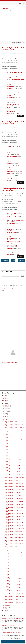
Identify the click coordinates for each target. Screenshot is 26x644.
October (6, 408)
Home (13, 260)
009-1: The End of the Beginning (14, 73)
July (5, 413)
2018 (5, 400)
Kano (8, 180)
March (6, 420)
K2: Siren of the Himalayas (13, 151)
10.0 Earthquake (11, 86)
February (7, 606)
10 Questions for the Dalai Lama (14, 101)
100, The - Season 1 (11, 88)
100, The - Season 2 (11, 92)
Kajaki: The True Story (12, 168)
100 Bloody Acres (11, 83)
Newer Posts (5, 260)
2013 (5, 612)
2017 (5, 402)
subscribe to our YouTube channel (8, 289)
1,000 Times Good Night (12, 76)
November (7, 407)
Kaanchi (9, 155)
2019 (5, 399)
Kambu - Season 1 (11, 176)
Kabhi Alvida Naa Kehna (12, 157)
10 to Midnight (10, 108)
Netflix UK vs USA (9, 9)
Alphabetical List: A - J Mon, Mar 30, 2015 (11, 626)
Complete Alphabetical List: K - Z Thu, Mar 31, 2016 (13, 123)
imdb (13, 74)
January (6, 607)
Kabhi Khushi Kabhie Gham (13, 160)
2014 (5, 610)
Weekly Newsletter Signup (10, 362)
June (6, 415)
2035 (5, 395)
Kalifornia (9, 174)
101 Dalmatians (10, 94)
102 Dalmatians (10, 97)
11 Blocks (9, 113)
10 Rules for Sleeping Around (14, 104)
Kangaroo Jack (10, 178)
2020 (5, 397)
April (6, 418)
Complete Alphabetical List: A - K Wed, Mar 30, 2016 (13, 189)
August (6, 412)
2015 (5, 609)
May (6, 416)
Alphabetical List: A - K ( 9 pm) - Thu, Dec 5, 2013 (13, 619)
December (7, 405)
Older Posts (21, 260)
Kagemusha (9, 166)
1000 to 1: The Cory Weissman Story (15, 79)
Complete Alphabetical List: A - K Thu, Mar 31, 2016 (13, 49)
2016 (5, 403)
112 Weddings (10, 111)
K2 (7, 149)
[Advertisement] (13, 28)
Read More (21, 116)
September (7, 410)
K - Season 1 (9, 147)
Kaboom (9, 164)
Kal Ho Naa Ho (10, 171)
